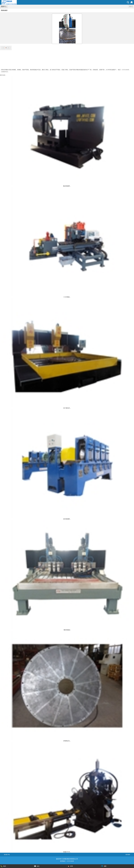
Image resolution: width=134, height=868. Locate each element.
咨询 (72, 866)
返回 (131, 6)
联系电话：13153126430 (67, 861)
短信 (38, 866)
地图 (105, 866)
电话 (5, 866)
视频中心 (4, 6)
